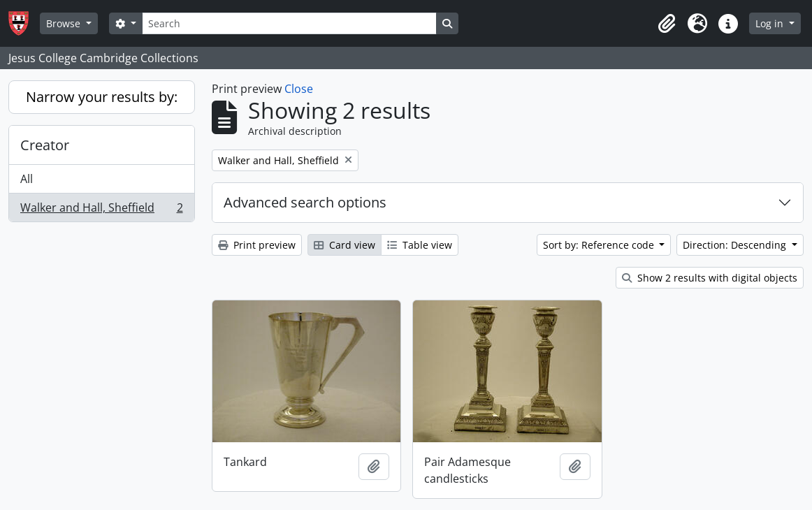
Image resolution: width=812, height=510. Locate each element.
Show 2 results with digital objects (710, 278)
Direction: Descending (736, 245)
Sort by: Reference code (600, 245)
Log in (771, 23)
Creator (45, 145)
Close (299, 89)
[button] (667, 24)
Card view (345, 245)
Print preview (257, 245)
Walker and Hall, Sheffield (101, 210)
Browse (65, 23)
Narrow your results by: (102, 97)
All (27, 179)
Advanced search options (305, 202)
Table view (420, 245)
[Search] (289, 23)
